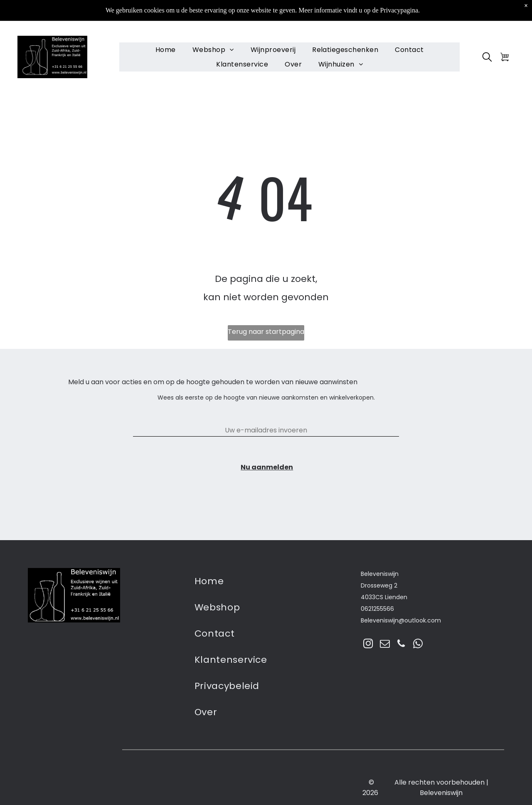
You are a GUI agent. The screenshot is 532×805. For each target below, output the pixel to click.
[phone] (401, 644)
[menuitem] (166, 29)
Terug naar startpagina (266, 332)
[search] (487, 37)
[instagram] (368, 644)
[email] (385, 644)
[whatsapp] (418, 644)
